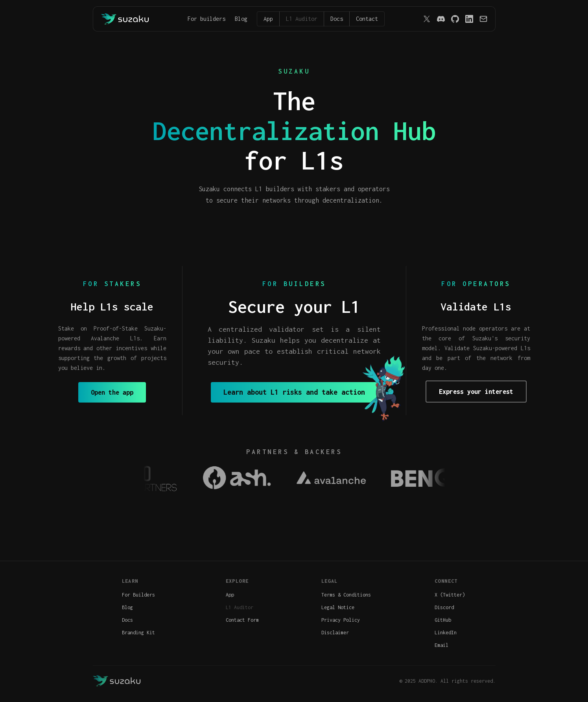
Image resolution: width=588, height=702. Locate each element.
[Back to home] (125, 19)
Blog (241, 19)
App (268, 19)
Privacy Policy (341, 620)
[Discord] (441, 19)
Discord (444, 607)
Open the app (112, 392)
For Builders (138, 595)
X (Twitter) (450, 595)
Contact (367, 19)
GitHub (443, 620)
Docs (337, 19)
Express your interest (476, 392)
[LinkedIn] (469, 19)
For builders (206, 19)
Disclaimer (335, 633)
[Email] (483, 19)
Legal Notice (338, 607)
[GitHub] (455, 19)
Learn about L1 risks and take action (294, 392)
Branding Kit (138, 633)
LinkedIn (446, 633)
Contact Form (242, 620)
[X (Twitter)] (427, 19)
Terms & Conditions (346, 595)
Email (441, 645)
